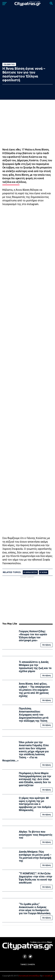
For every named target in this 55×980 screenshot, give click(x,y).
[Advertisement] (28, 599)
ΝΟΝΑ (44, 572)
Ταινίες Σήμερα (27, 964)
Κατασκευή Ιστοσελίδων (29, 976)
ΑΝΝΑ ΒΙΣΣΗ (31, 572)
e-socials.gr (48, 976)
